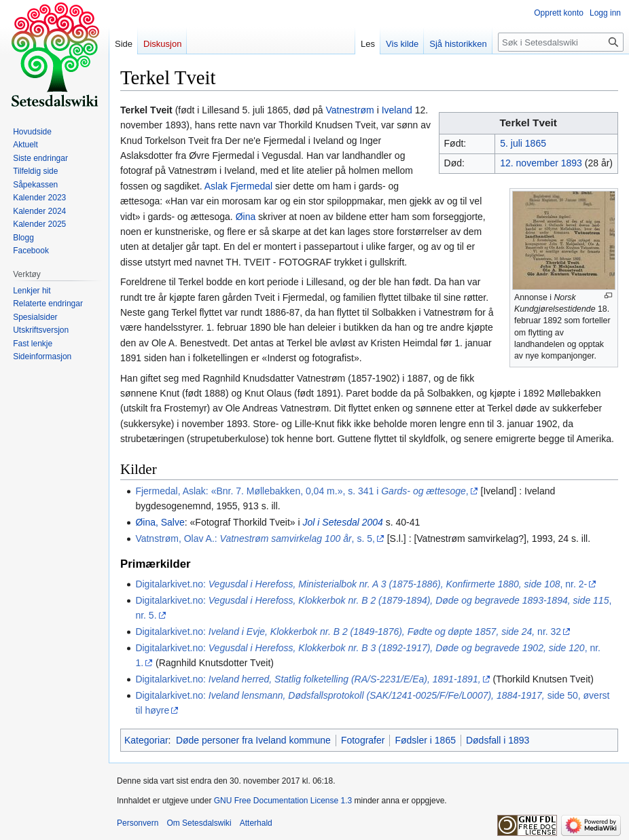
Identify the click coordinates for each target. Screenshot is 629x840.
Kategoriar (146, 740)
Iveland (397, 110)
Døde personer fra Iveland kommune (253, 740)
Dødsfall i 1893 (498, 740)
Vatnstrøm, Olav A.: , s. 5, (255, 538)
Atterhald (256, 823)
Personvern (138, 823)
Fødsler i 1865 (425, 740)
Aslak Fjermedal (238, 186)
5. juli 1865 (523, 143)
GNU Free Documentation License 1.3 (283, 801)
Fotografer (363, 740)
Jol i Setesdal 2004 (343, 522)
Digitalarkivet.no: (308, 679)
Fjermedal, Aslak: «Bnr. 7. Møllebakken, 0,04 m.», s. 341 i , (302, 491)
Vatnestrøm (349, 110)
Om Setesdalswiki (199, 823)
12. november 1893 (541, 163)
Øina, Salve (160, 522)
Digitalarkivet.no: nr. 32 (348, 632)
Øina (246, 217)
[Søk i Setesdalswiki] (561, 42)
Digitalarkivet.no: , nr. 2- (361, 584)
